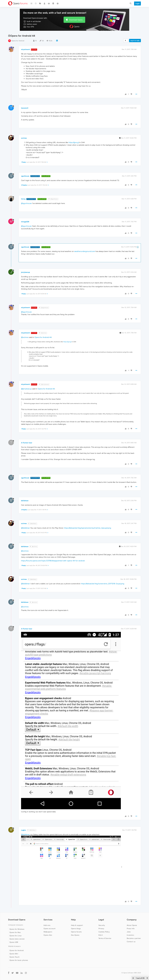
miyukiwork (25, 49)
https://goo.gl (74, 142)
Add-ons (47, 925)
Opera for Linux (15, 936)
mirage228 (25, 222)
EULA (101, 935)
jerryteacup (25, 272)
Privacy (101, 929)
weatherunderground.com (85, 251)
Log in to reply (135, 41)
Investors (130, 935)
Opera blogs (76, 929)
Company (132, 920)
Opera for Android (18, 41)
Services (48, 920)
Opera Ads (48, 935)
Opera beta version (17, 939)
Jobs (129, 932)
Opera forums (76, 932)
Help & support (77, 925)
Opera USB (14, 942)
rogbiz (24, 830)
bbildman (25, 501)
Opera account (49, 929)
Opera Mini (14, 954)
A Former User (27, 443)
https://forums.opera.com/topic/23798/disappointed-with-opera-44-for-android (53, 561)
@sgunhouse (53, 199)
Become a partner (134, 938)
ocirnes (24, 138)
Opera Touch (14, 957)
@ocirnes (43, 333)
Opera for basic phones (19, 960)
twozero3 (25, 108)
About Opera (132, 925)
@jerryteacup (44, 384)
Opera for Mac (15, 932)
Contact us (131, 942)
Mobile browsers (14, 946)
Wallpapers (48, 932)
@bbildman (32, 524)
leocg (23, 199)
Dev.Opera (75, 935)
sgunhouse (25, 176)
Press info (131, 929)
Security (102, 925)
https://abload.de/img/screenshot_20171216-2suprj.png (103, 584)
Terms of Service (105, 938)
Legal (101, 920)
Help (73, 920)
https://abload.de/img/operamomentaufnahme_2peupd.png (87, 528)
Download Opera (76, 20)
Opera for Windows (17, 929)
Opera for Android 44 (43, 337)
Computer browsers (16, 925)
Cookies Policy (104, 932)
